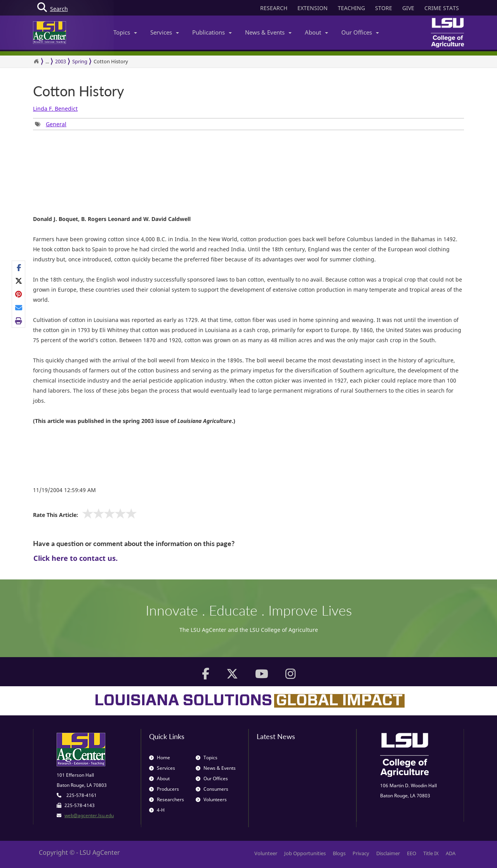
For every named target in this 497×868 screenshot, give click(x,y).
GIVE (408, 8)
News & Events (268, 32)
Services (165, 32)
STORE (384, 8)
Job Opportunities (305, 853)
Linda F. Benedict (55, 109)
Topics (125, 32)
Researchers (167, 799)
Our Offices (360, 32)
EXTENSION (313, 8)
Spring (80, 61)
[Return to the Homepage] (36, 61)
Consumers (212, 789)
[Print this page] (19, 321)
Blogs (339, 853)
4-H (157, 810)
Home (160, 758)
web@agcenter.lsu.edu (89, 815)
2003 (61, 61)
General (56, 124)
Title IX (431, 853)
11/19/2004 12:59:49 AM (64, 490)
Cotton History (111, 61)
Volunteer (266, 853)
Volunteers (211, 799)
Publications (212, 32)
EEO (412, 853)
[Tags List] (51, 124)
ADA (451, 853)
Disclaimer (388, 853)
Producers (164, 789)
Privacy (361, 853)
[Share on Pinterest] (19, 294)
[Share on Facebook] (19, 268)
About (316, 32)
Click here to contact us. (76, 558)
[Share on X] (19, 281)
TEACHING (351, 8)
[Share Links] (18, 294)
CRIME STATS (442, 8)
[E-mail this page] (19, 308)
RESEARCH (274, 8)
